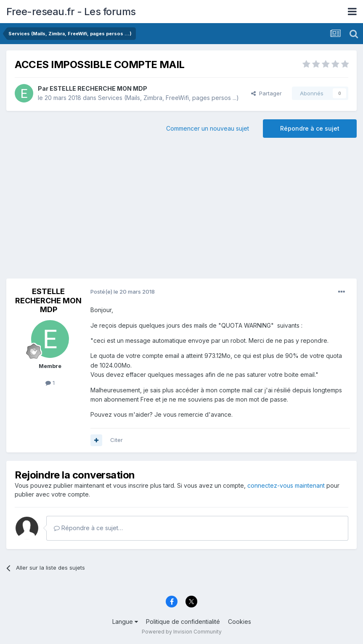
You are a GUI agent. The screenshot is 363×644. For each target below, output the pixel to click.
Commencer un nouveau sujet (208, 128)
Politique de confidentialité (183, 622)
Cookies (240, 622)
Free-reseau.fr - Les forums (71, 12)
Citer (117, 440)
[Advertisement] (182, 211)
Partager (266, 93)
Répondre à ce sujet (310, 128)
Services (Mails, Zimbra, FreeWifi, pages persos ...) (168, 98)
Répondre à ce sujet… (88, 528)
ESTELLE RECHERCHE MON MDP (98, 88)
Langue (125, 622)
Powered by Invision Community (182, 632)
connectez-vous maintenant (286, 485)
